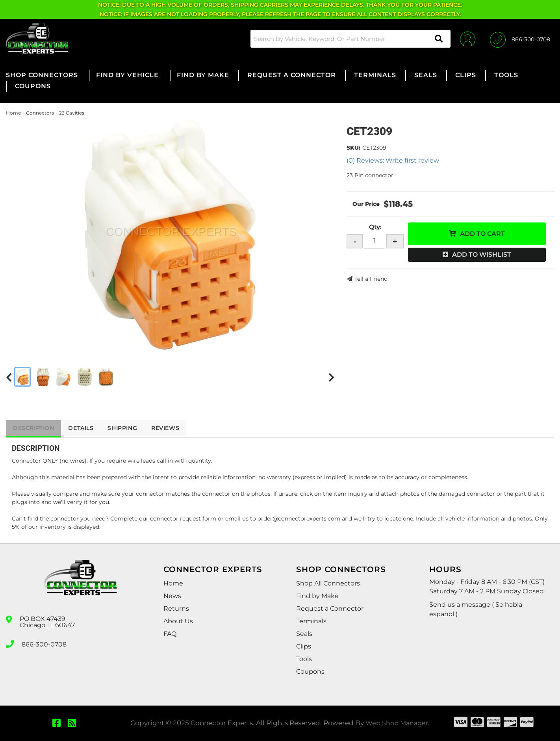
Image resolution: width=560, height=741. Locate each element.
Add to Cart (482, 234)
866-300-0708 (44, 643)
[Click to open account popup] (466, 39)
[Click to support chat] (520, 39)
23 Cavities (72, 113)
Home (13, 113)
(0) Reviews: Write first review (393, 160)
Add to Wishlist (482, 255)
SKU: (353, 148)
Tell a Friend (371, 279)
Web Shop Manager (397, 723)
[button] (349, 39)
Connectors (40, 113)
